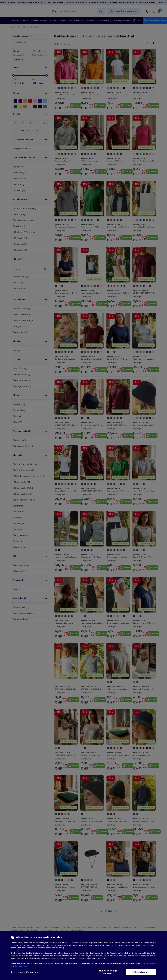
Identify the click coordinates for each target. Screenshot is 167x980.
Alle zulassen (141, 972)
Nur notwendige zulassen (108, 972)
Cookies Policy (149, 963)
